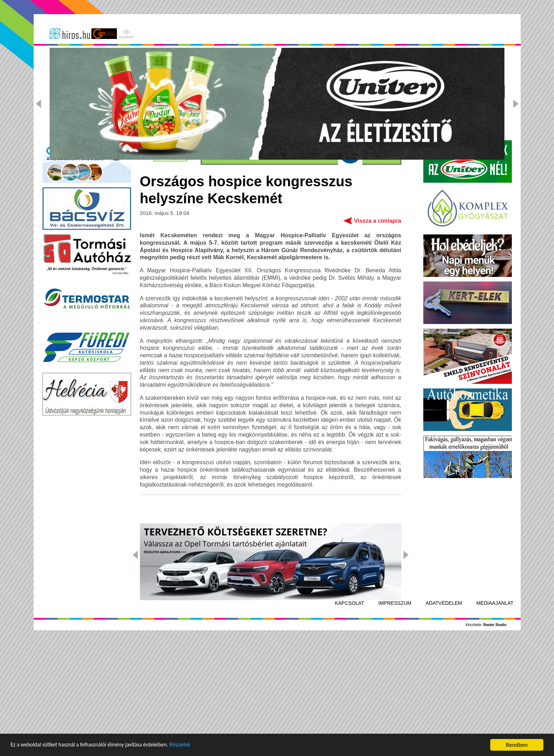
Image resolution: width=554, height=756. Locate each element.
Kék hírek (238, 92)
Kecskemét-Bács (121, 92)
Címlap (68, 92)
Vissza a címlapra (377, 332)
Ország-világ (186, 92)
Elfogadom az (326, 62)
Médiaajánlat (495, 715)
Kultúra (282, 92)
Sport (321, 92)
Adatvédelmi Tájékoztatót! (344, 62)
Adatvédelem (444, 715)
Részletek (196, 746)
